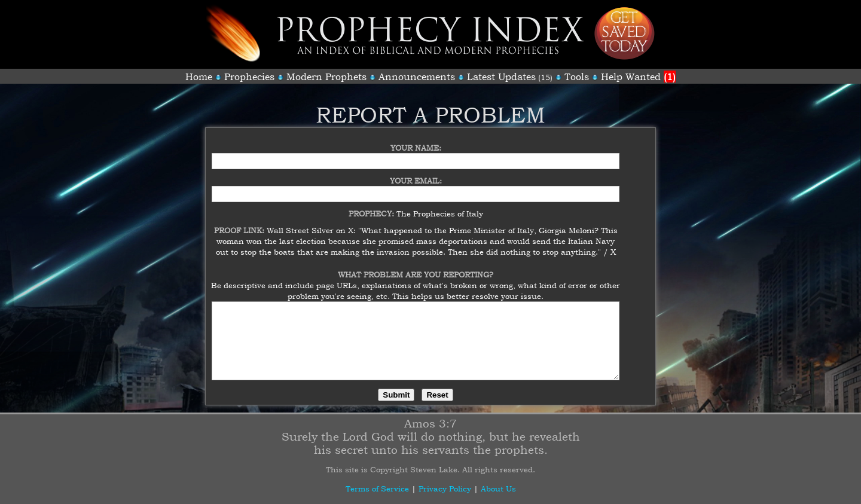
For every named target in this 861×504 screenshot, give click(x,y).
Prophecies (249, 77)
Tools (577, 77)
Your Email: (416, 173)
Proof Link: (240, 223)
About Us (498, 488)
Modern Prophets (326, 77)
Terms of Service (377, 488)
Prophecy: (373, 206)
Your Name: (416, 140)
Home (199, 77)
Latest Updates (501, 77)
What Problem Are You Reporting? (416, 267)
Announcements (417, 77)
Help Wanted (638, 77)
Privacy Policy (445, 488)
